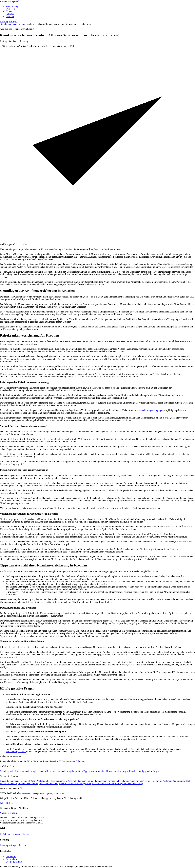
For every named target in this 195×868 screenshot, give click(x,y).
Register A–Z (6, 834)
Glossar (9, 11)
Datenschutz (11, 859)
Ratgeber (10, 14)
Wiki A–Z (10, 9)
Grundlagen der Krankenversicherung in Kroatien (23, 771)
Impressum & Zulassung (74, 761)
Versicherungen (13, 6)
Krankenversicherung (15, 24)
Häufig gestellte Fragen (149, 771)
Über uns (10, 16)
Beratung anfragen (9, 21)
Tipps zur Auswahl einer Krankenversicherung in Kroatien (110, 771)
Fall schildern (6, 803)
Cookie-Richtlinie (14, 862)
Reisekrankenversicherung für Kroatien (64, 771)
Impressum (11, 857)
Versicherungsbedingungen (151, 410)
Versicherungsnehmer (16, 752)
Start (2, 24)
